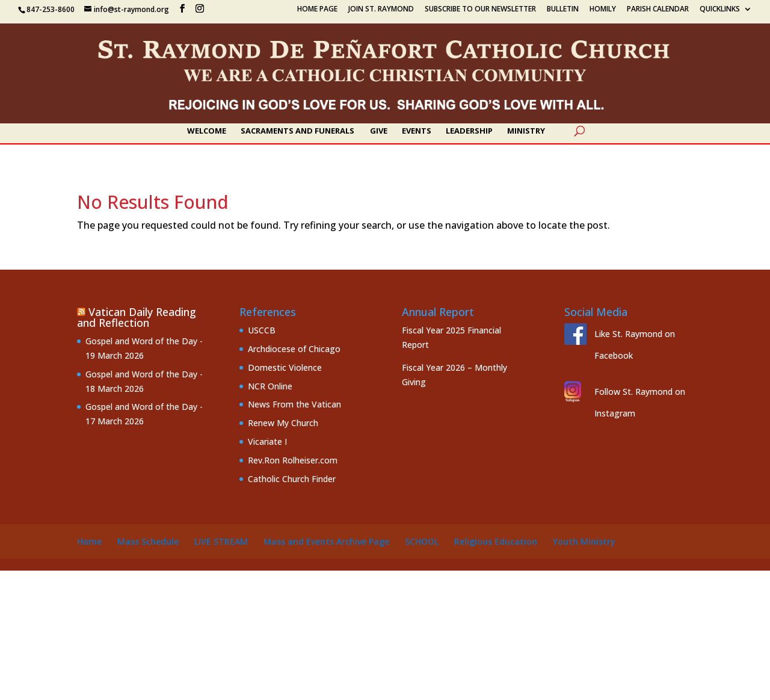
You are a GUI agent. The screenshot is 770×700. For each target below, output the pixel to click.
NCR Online (270, 386)
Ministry (526, 131)
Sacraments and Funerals (297, 131)
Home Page (317, 10)
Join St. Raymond (381, 10)
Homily (603, 10)
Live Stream (221, 541)
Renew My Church (283, 423)
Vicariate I (267, 441)
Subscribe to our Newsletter (480, 10)
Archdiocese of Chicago (294, 349)
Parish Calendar (658, 10)
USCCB (262, 330)
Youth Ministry (584, 541)
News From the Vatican (294, 404)
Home (89, 541)
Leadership (469, 131)
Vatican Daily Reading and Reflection (137, 317)
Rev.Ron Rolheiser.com (293, 460)
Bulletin (563, 10)
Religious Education (496, 541)
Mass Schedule (148, 541)
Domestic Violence (285, 367)
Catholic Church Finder (292, 479)
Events (417, 131)
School (422, 541)
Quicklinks (720, 10)
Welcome (207, 131)
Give (379, 131)
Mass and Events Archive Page (326, 541)
